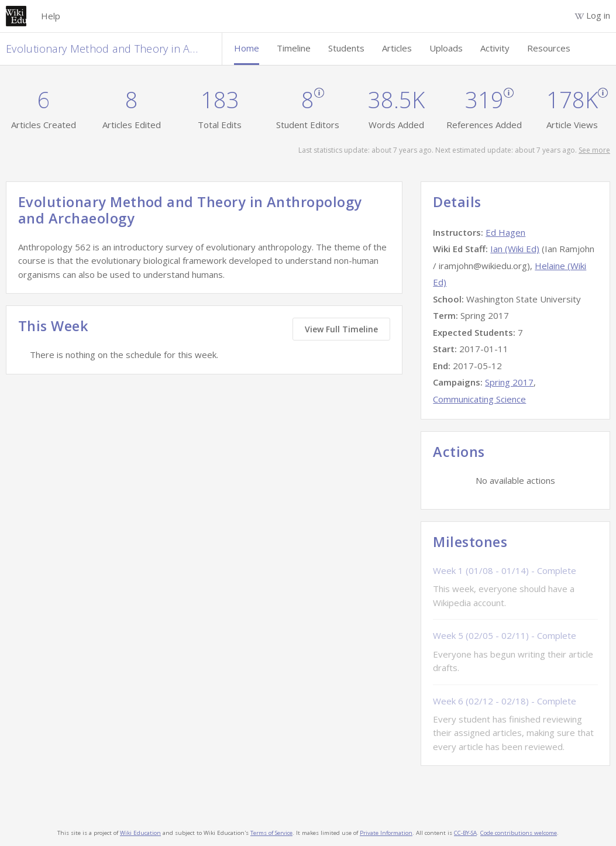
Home (247, 48)
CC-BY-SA (465, 833)
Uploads (446, 48)
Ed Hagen (505, 232)
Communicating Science (479, 399)
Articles (397, 48)
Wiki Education (140, 833)
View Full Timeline (341, 329)
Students (346, 48)
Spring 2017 (509, 382)
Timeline (294, 48)
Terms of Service (271, 833)
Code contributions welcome (519, 833)
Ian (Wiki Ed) (515, 249)
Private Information (386, 833)
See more (594, 150)
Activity (495, 48)
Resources (549, 48)
